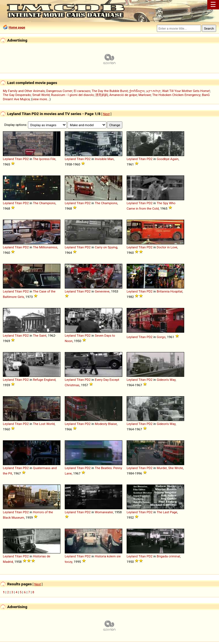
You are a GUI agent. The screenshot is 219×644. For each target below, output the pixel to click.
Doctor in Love (167, 247)
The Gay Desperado (17, 95)
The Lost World (44, 424)
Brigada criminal (169, 556)
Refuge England (44, 380)
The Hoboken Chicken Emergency (176, 95)
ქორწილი (137, 91)
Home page (17, 27)
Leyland (8, 159)
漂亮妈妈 (102, 95)
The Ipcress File (44, 159)
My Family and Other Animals (24, 91)
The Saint (39, 336)
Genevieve (102, 291)
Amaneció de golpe (123, 95)
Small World (41, 95)
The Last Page (167, 512)
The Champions (44, 203)
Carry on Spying (106, 247)
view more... (41, 99)
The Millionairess (45, 247)
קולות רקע (154, 91)
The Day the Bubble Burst (110, 91)
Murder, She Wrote (170, 468)
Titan (19, 159)
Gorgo (161, 337)
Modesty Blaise (106, 424)
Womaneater (104, 512)
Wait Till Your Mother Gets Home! (186, 91)
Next (106, 114)
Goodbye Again (168, 159)
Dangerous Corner (59, 91)
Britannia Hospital (170, 291)
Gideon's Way (166, 380)
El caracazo (82, 91)
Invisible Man (104, 159)
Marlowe (145, 95)
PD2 (26, 159)
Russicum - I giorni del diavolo (72, 95)
